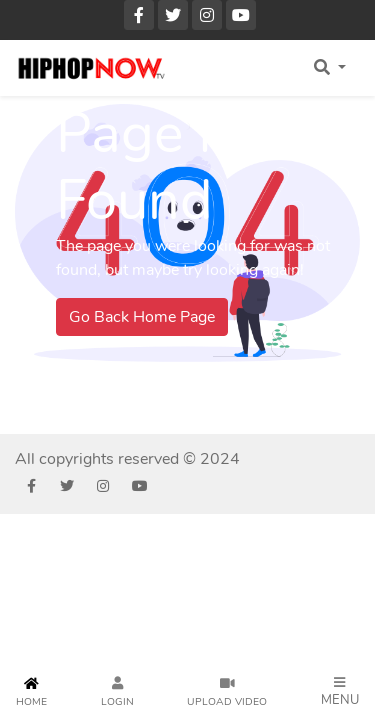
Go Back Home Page (142, 317)
